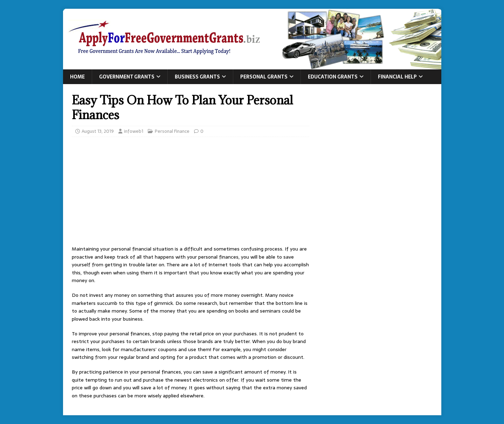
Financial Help (397, 77)
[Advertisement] (191, 193)
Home (77, 77)
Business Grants (197, 77)
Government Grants (127, 77)
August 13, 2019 (98, 131)
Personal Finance (172, 131)
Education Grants (333, 77)
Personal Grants (264, 77)
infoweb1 (134, 131)
